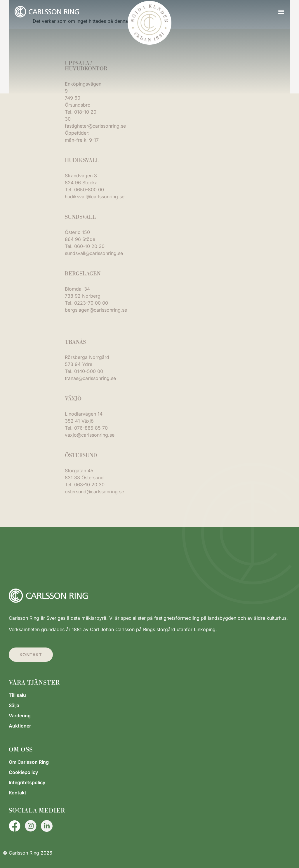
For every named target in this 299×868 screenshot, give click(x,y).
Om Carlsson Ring (29, 762)
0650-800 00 (89, 190)
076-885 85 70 (91, 428)
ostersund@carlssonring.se (94, 492)
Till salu (17, 695)
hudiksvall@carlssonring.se (95, 197)
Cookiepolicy (23, 772)
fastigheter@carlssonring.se (95, 126)
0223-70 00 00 (91, 303)
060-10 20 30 (89, 246)
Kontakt (18, 793)
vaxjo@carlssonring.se (90, 435)
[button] (281, 12)
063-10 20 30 (89, 485)
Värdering (20, 716)
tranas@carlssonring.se (90, 378)
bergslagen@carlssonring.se (96, 310)
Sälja (14, 705)
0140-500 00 (89, 371)
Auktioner (20, 726)
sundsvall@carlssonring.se (94, 253)
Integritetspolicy (27, 782)
